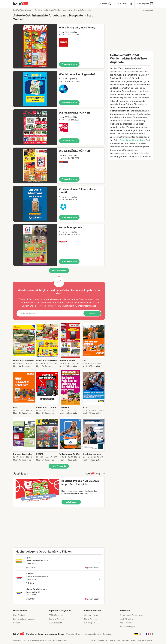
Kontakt (125, 640)
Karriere (17, 623)
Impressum (102, 640)
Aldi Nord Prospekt (92, 615)
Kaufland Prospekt (56, 619)
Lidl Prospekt (90, 623)
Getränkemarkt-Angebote (132, 140)
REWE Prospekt (55, 623)
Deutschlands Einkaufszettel (132, 615)
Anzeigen (148, 10)
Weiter (92, 313)
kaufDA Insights (126, 619)
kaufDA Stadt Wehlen (22, 10)
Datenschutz (90, 306)
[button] (59, 46)
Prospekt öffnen (69, 64)
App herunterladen (128, 623)
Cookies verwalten (145, 640)
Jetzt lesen (71, 502)
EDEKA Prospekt (56, 615)
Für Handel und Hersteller (24, 619)
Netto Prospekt (91, 619)
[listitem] (24, 345)
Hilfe (93, 640)
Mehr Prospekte (59, 271)
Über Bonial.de (19, 615)
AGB (133, 640)
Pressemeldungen (127, 627)
